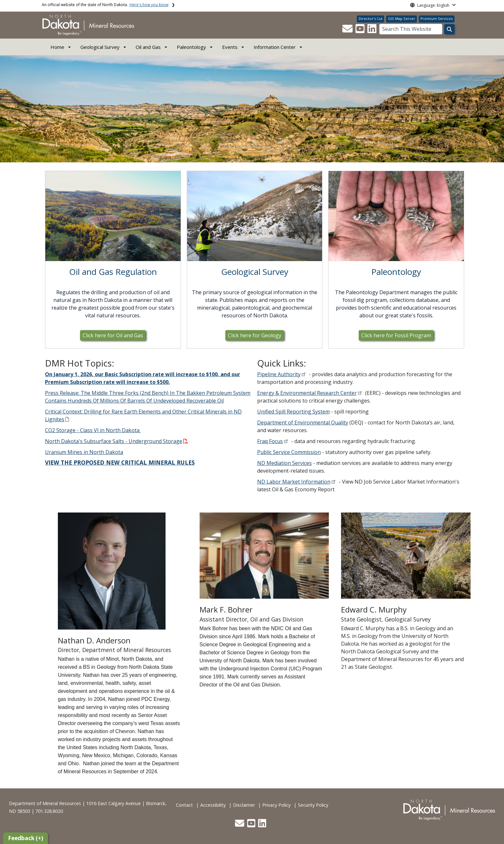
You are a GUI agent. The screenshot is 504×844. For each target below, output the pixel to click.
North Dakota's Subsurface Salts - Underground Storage (117, 441)
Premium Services (437, 18)
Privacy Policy (276, 805)
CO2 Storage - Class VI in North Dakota (93, 430)
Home (57, 47)
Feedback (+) (26, 838)
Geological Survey (100, 47)
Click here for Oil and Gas (113, 335)
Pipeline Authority (279, 374)
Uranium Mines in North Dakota (84, 452)
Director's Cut (371, 18)
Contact (184, 805)
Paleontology (191, 47)
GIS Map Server (402, 18)
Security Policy (313, 805)
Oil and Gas (148, 47)
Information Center (275, 47)
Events (230, 47)
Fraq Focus (270, 441)
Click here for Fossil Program (396, 335)
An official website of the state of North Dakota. (105, 5)
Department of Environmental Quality (303, 422)
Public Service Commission (289, 452)
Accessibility (213, 805)
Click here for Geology (255, 335)
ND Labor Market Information (294, 482)
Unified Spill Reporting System (293, 412)
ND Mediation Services (284, 463)
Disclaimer (244, 805)
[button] (348, 31)
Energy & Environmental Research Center (307, 393)
